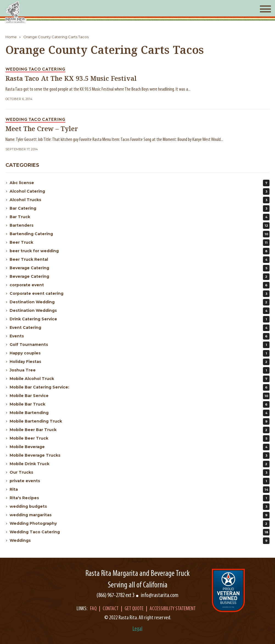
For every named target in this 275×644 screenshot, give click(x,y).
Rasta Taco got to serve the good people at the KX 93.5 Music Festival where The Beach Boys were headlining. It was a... (98, 89)
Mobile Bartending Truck (140, 421)
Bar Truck (140, 217)
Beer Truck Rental (140, 260)
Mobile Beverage (140, 447)
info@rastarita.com (160, 596)
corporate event (140, 285)
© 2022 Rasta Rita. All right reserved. (138, 618)
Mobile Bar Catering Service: (140, 387)
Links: (82, 609)
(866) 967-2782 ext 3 (116, 596)
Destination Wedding (140, 302)
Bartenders (140, 226)
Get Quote (134, 609)
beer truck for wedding (140, 251)
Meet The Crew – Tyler (42, 129)
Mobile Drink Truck (140, 464)
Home (11, 37)
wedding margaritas (140, 515)
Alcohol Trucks (140, 200)
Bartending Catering (140, 234)
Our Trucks (140, 473)
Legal (137, 629)
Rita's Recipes (140, 498)
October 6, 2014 (19, 99)
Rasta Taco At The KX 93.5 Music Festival (71, 79)
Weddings (140, 541)
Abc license (140, 183)
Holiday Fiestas (140, 362)
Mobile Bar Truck (140, 404)
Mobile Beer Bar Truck (140, 430)
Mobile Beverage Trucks (140, 456)
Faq (93, 609)
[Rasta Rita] (16, 12)
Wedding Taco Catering (140, 532)
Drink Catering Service (140, 319)
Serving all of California (138, 585)
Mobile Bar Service (140, 396)
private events (140, 481)
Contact (111, 609)
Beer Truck (140, 243)
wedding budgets (140, 507)
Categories (22, 165)
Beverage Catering (140, 268)
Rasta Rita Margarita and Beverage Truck (137, 574)
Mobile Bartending (140, 413)
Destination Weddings (140, 311)
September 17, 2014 (22, 149)
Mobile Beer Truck (140, 438)
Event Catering (140, 328)
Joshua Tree (140, 370)
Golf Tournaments (140, 345)
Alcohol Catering (140, 191)
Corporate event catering (140, 294)
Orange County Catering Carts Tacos (56, 37)
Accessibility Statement (173, 609)
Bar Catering (140, 209)
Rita (140, 490)
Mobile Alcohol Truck (140, 379)
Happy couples (140, 353)
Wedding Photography (140, 524)
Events (140, 336)
